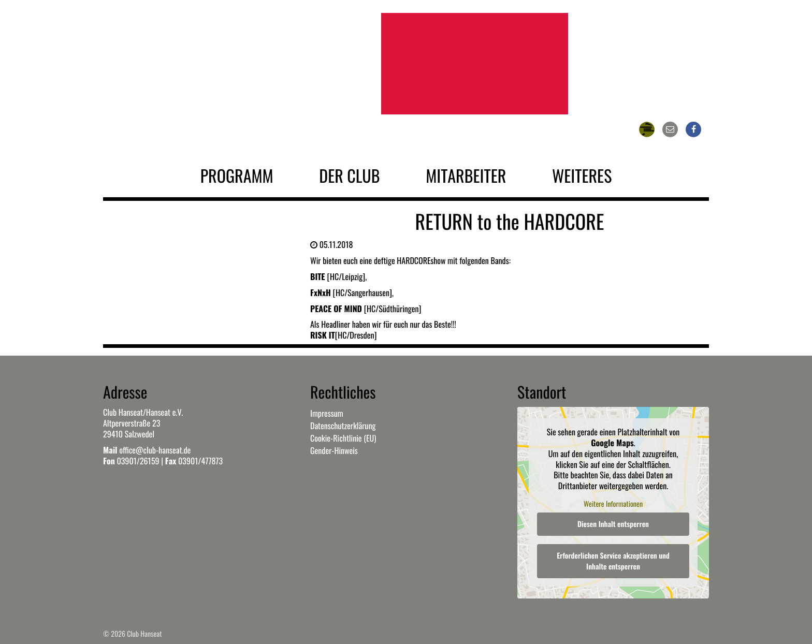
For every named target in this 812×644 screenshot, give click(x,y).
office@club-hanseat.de (155, 450)
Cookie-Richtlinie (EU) (343, 438)
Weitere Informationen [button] (613, 504)
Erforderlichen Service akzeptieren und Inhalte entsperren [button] (613, 562)
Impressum (327, 413)
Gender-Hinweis (334, 450)
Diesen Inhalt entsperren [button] (613, 525)
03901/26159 (138, 461)
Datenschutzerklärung (343, 426)
